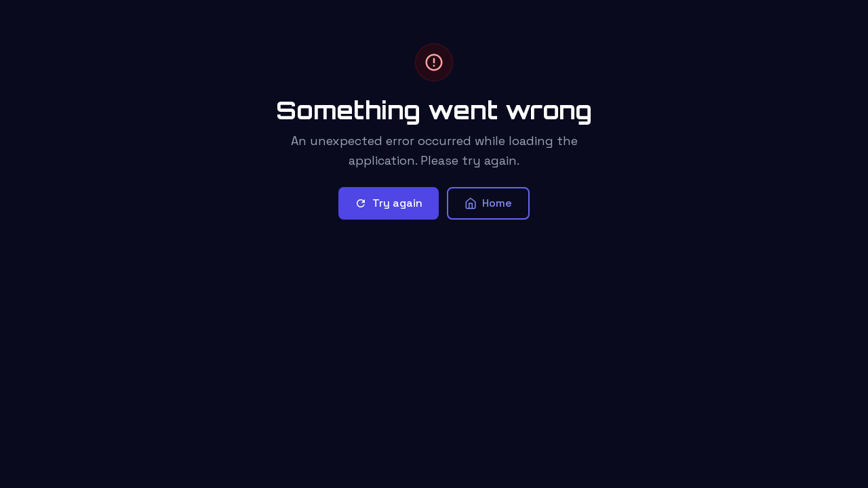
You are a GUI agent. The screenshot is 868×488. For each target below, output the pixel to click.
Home (488, 203)
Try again (389, 203)
